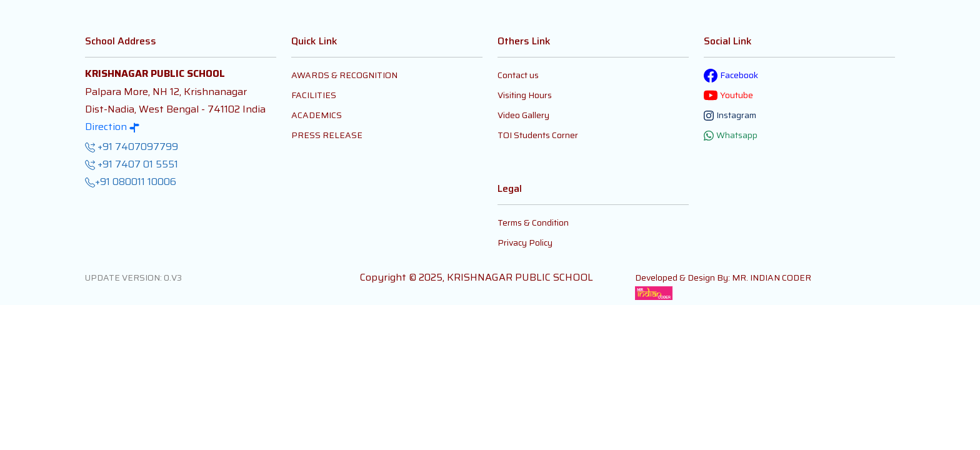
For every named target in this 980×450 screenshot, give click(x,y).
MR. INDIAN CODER (772, 277)
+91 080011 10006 (131, 182)
